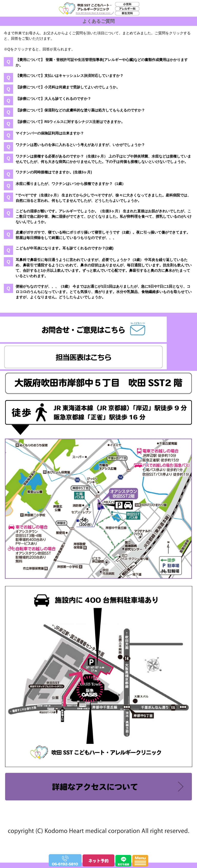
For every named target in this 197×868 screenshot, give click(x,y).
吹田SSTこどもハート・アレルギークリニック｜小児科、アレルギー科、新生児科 (97, 23)
